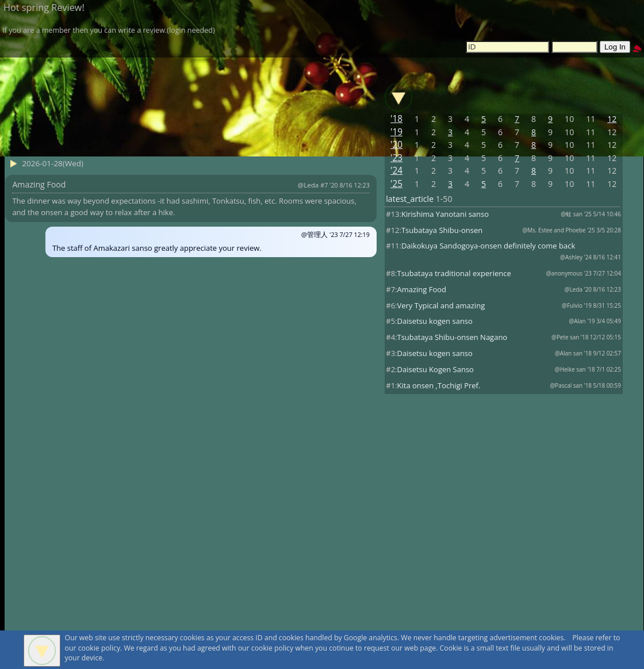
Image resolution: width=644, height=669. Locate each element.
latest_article (410, 199)
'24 (396, 171)
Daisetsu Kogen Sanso (436, 369)
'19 (396, 132)
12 (612, 119)
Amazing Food (422, 289)
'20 (396, 145)
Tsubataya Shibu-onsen (442, 230)
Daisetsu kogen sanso (435, 321)
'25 (396, 184)
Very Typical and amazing (441, 305)
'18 (396, 119)
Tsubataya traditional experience (454, 273)
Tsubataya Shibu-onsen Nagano (453, 337)
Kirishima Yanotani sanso (445, 214)
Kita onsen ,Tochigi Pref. (439, 385)
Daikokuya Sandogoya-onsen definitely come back (488, 246)
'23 (396, 158)
